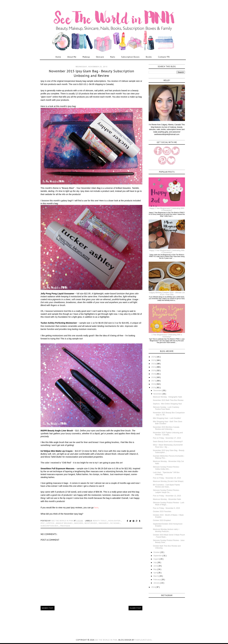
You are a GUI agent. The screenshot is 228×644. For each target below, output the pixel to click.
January (157, 583)
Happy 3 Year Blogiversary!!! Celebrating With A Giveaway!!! (167, 251)
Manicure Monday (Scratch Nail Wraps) (168, 481)
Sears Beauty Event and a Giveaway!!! (168, 442)
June (156, 566)
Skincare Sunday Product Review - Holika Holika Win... (166, 468)
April (155, 573)
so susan (115, 523)
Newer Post (48, 608)
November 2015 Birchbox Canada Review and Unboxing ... (166, 428)
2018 (154, 377)
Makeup (86, 57)
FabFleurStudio (143, 640)
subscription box (50, 526)
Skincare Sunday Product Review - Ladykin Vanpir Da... (166, 491)
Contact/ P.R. (164, 57)
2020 (154, 371)
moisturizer (91, 523)
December (158, 391)
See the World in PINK (106, 640)
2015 (154, 388)
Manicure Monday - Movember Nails (167, 499)
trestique (65, 526)
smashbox (104, 523)
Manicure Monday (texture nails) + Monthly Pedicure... (166, 530)
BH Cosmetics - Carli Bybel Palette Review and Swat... (166, 486)
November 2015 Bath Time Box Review (168, 400)
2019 (154, 374)
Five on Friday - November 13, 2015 (167, 496)
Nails (113, 57)
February (157, 580)
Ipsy (43, 523)
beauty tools (100, 521)
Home (58, 57)
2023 (154, 360)
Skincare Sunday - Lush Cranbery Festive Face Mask (166, 408)
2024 (154, 357)
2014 (154, 587)
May (155, 569)
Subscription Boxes (130, 57)
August (156, 559)
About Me (72, 57)
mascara (79, 523)
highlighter (115, 521)
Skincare (100, 57)
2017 (154, 381)
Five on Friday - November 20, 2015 (167, 478)
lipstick (51, 523)
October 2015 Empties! (162, 520)
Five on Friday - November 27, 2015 (167, 438)
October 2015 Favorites (162, 511)
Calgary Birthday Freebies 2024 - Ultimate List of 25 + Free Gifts (167, 294)
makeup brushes (65, 523)
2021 (154, 367)
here (96, 508)
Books (149, 57)
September (158, 556)
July (155, 563)
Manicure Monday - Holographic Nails (168, 397)
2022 (154, 364)
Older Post (135, 608)
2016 (154, 384)
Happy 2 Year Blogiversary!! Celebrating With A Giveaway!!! (167, 209)
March (156, 576)
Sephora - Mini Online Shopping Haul (167, 404)
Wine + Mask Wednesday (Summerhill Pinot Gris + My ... (168, 446)
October (157, 552)
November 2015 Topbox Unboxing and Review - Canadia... (168, 434)
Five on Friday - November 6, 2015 (166, 508)
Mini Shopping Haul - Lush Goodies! (167, 418)
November (158, 394)
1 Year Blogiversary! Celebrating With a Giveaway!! (167, 336)
